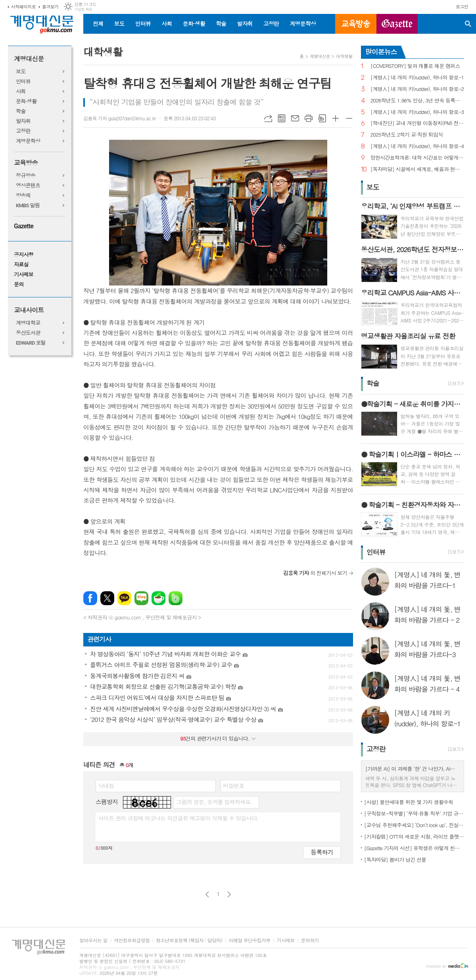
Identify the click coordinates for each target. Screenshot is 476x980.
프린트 (309, 118)
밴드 (176, 598)
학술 (221, 23)
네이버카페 (158, 598)
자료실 (21, 265)
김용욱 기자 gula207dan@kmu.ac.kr (120, 118)
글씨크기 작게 (349, 118)
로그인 (462, 7)
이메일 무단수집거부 (250, 940)
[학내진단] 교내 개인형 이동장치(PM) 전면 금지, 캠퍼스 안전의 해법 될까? (417, 123)
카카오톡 (124, 598)
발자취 (245, 23)
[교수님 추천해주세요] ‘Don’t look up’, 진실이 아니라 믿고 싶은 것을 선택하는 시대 (414, 825)
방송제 (23, 196)
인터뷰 (143, 23)
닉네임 (106, 785)
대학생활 (344, 56)
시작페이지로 (23, 7)
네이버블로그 (141, 598)
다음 (229, 894)
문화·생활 (194, 23)
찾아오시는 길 (93, 940)
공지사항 (24, 255)
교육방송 (356, 24)
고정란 (271, 23)
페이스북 (90, 598)
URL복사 (268, 118)
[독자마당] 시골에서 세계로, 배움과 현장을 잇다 (417, 169)
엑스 (107, 598)
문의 (19, 285)
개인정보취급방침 (132, 940)
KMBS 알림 (28, 205)
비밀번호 (234, 785)
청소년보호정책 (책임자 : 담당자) (189, 940)
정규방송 (26, 176)
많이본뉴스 (381, 52)
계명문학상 (303, 23)
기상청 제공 (83, 9)
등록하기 (322, 852)
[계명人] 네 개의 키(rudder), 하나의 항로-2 (417, 89)
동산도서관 (28, 333)
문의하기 (310, 940)
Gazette (24, 226)
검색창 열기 (468, 24)
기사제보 (24, 275)
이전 (207, 894)
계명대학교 (28, 323)
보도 (119, 23)
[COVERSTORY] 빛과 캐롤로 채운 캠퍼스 (415, 66)
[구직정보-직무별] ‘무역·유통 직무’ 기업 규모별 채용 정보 (414, 813)
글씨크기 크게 (336, 118)
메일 (295, 118)
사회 (167, 23)
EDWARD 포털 (31, 343)
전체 (98, 23)
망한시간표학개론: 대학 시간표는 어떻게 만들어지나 (417, 158)
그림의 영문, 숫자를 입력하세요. (214, 802)
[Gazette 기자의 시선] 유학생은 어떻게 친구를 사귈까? (414, 848)
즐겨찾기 (50, 7)
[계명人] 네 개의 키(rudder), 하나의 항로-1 (417, 78)
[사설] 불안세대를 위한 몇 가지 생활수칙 (409, 802)
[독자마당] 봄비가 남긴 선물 (395, 859)
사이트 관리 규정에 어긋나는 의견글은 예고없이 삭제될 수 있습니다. (178, 818)
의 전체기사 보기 (315, 573)
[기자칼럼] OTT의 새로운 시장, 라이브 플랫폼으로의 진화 (414, 836)
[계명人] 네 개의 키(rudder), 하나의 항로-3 (417, 112)
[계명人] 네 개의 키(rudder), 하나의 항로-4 (417, 146)
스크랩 (322, 118)
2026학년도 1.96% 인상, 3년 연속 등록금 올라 (417, 101)
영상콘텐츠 (28, 186)
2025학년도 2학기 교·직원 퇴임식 (407, 135)
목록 (282, 118)
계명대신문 (29, 59)
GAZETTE (397, 24)
